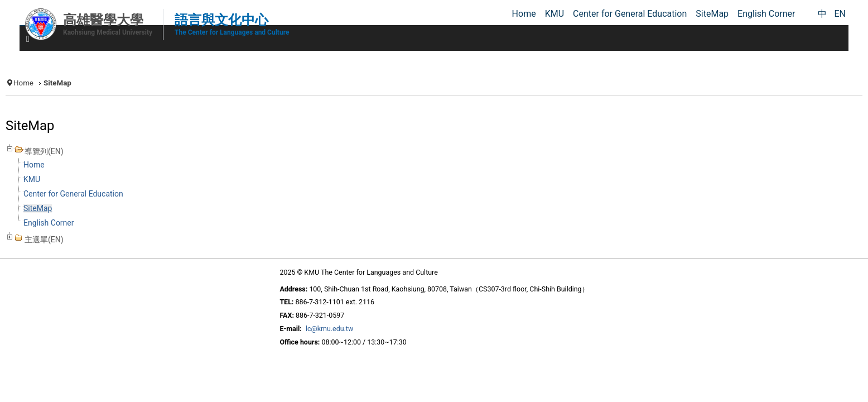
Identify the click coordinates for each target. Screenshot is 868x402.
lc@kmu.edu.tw (314, 338)
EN (840, 14)
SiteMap (140, 216)
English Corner (154, 230)
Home (126, 79)
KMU (135, 187)
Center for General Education (182, 201)
